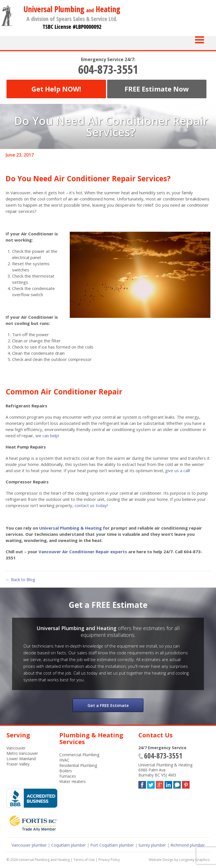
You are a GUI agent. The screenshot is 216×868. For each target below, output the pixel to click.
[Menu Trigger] (200, 39)
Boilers (66, 771)
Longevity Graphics (194, 860)
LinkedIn (168, 784)
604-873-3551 (108, 69)
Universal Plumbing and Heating (44, 860)
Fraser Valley (18, 764)
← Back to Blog (20, 579)
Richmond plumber (188, 845)
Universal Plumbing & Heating (70, 528)
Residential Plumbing (78, 765)
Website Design (161, 860)
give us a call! (178, 470)
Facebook (142, 784)
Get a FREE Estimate (108, 705)
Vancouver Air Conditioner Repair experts (83, 552)
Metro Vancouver (22, 753)
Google (160, 784)
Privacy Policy (109, 860)
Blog (177, 784)
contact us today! (91, 505)
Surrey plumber (152, 845)
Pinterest (186, 784)
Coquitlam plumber (68, 845)
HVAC (64, 760)
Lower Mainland (21, 759)
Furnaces (68, 776)
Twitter (151, 784)
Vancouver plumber (29, 845)
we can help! (47, 436)
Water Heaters (73, 781)
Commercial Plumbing (79, 755)
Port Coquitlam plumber (112, 845)
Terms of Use (84, 860)
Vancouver (16, 748)
